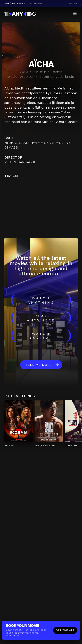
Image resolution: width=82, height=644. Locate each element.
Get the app (65, 630)
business (36, 3)
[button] (75, 14)
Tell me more (38, 365)
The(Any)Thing (15, 3)
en (71, 3)
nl (76, 3)
